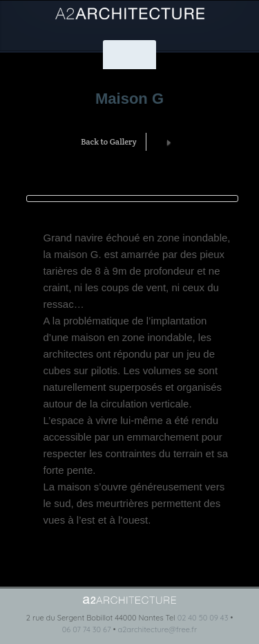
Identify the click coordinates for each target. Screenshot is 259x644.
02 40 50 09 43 (203, 618)
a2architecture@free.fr (157, 629)
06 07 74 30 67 (87, 629)
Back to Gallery (108, 141)
